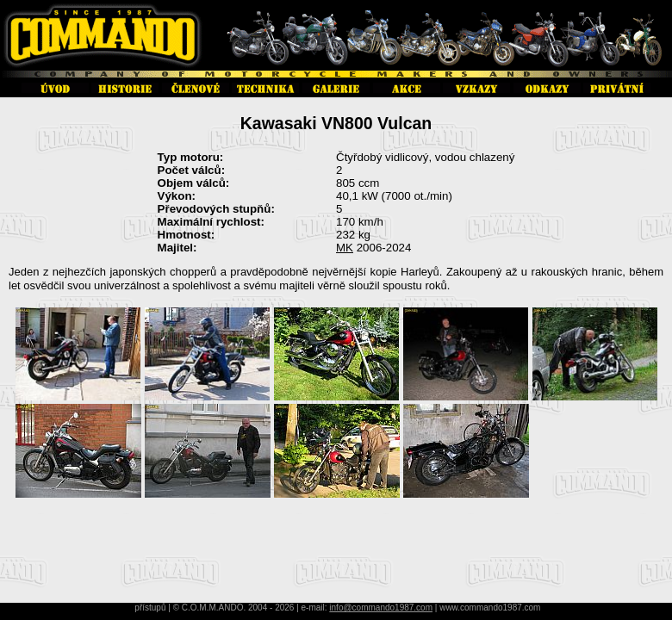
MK (345, 248)
